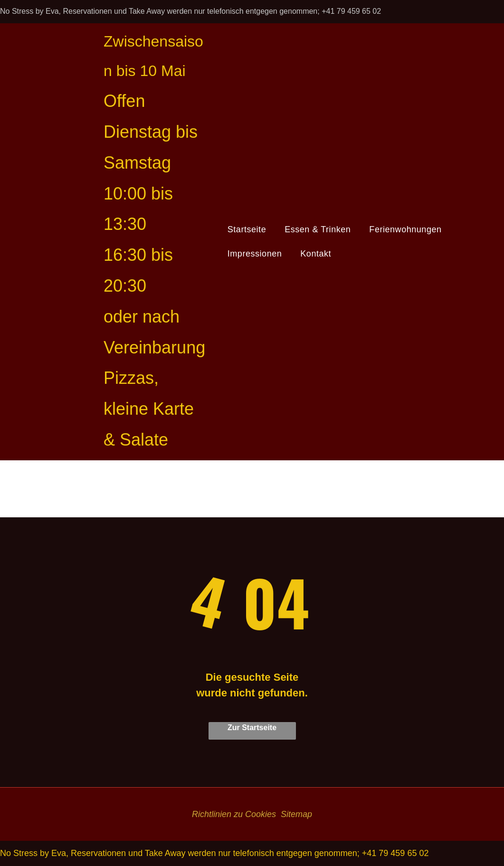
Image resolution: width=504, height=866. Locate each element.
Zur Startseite (252, 728)
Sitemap (296, 814)
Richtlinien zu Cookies (234, 814)
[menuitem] (250, 230)
